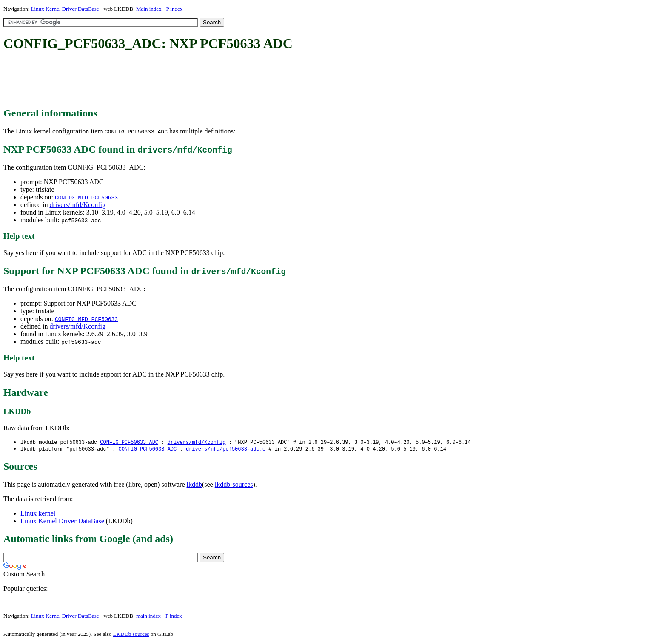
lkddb (194, 485)
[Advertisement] (158, 80)
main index (148, 617)
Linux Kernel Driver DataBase (65, 9)
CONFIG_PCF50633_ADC (129, 442)
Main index (149, 9)
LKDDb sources (131, 635)
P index (174, 9)
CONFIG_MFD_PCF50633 (86, 197)
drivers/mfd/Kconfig (77, 205)
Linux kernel (38, 514)
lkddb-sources (234, 485)
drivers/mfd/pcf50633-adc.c (226, 450)
